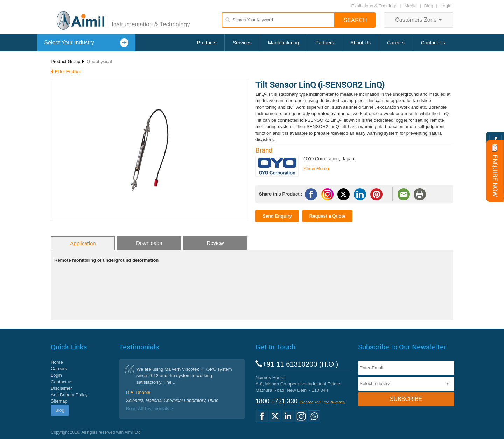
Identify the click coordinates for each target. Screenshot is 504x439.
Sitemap (59, 401)
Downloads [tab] (149, 243)
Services (242, 43)
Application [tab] (83, 243)
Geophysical (99, 61)
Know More (315, 168)
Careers (396, 43)
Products (207, 43)
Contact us (62, 382)
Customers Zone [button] (418, 20)
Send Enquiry (277, 216)
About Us (360, 43)
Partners (325, 43)
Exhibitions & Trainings (374, 6)
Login (446, 6)
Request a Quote (327, 216)
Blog (429, 6)
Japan (348, 159)
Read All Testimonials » (149, 408)
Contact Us (433, 43)
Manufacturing (284, 43)
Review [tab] (215, 243)
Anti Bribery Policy (69, 395)
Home (57, 362)
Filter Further (68, 72)
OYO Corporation (321, 159)
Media (411, 6)
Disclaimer (61, 388)
